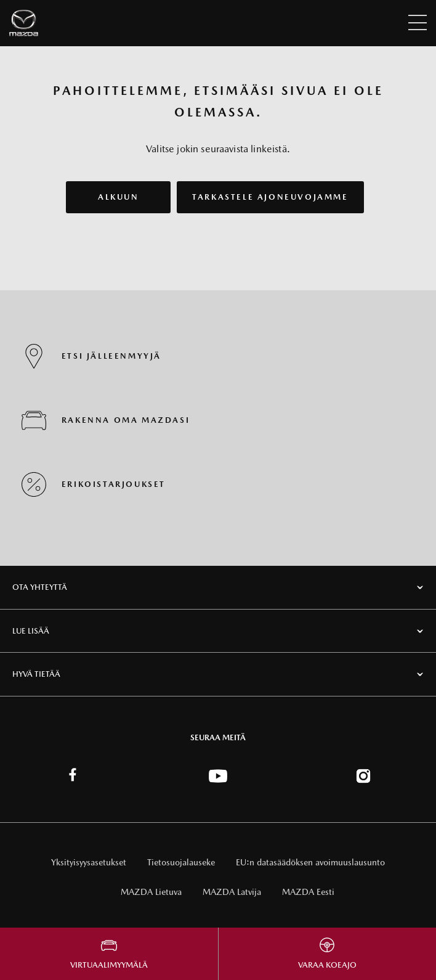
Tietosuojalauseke (181, 862)
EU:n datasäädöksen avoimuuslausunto (310, 862)
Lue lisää (31, 631)
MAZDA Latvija (232, 892)
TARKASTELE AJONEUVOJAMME (270, 197)
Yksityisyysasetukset (89, 862)
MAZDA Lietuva (151, 892)
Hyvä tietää (36, 674)
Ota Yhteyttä (40, 587)
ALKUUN (119, 197)
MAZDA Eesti (308, 892)
